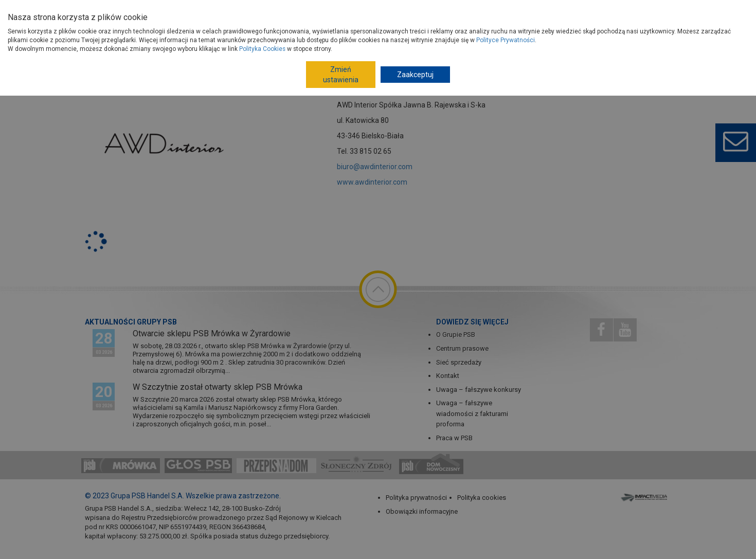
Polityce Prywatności (506, 40)
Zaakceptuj (415, 75)
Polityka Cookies (262, 49)
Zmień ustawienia (341, 75)
